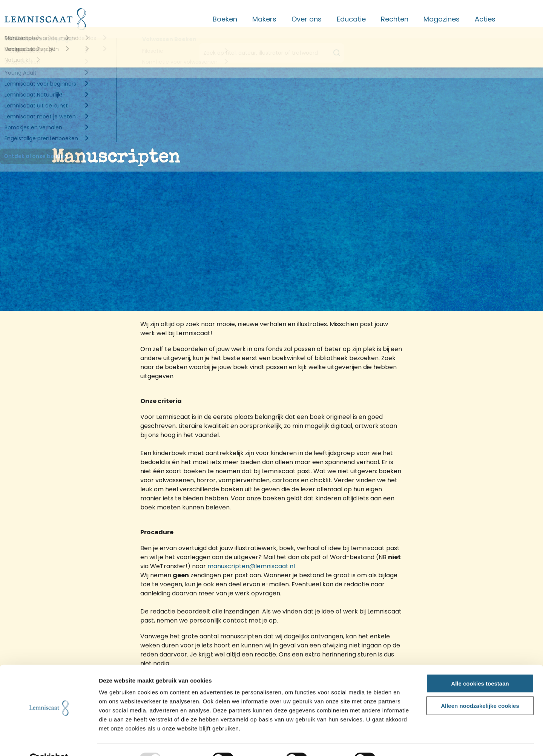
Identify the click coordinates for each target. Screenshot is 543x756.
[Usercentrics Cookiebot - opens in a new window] (49, 741)
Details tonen (407, 741)
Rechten (395, 19)
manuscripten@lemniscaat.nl (251, 566)
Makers (264, 19)
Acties (485, 19)
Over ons (307, 19)
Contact (525, 19)
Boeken (225, 19)
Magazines (442, 19)
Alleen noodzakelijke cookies (480, 688)
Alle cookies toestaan (480, 666)
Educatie (351, 19)
